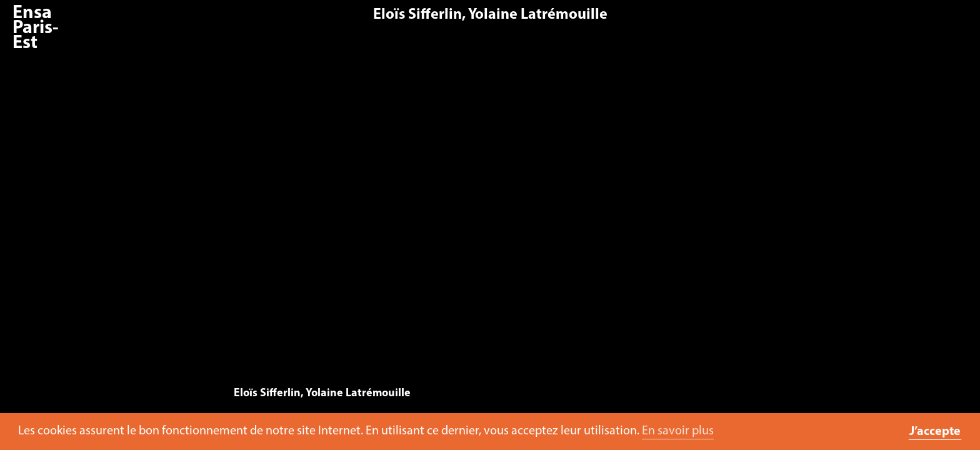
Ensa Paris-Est (36, 28)
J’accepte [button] (935, 432)
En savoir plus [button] (678, 431)
